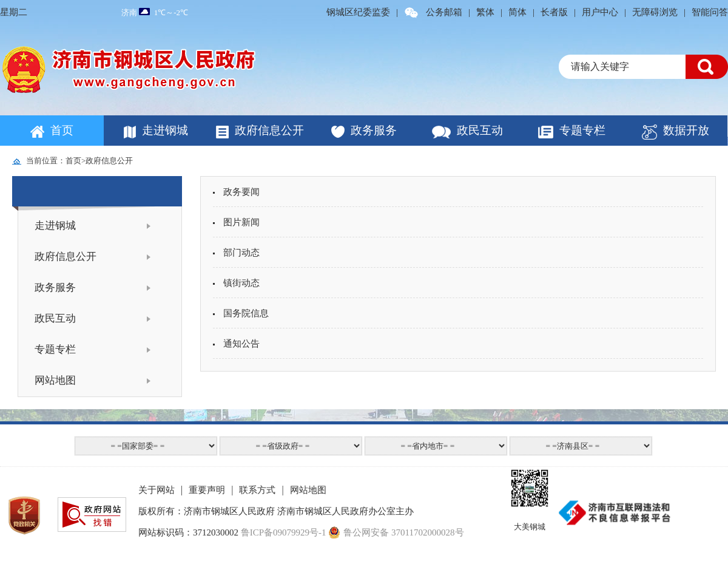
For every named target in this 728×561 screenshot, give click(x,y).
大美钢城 (530, 527)
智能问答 (710, 12)
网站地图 (55, 380)
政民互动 (480, 130)
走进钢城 (165, 130)
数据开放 (686, 130)
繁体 (485, 12)
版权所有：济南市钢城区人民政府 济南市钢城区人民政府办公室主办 (276, 511)
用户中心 (600, 12)
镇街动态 (236, 283)
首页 (62, 130)
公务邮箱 (444, 12)
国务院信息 (241, 313)
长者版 (554, 12)
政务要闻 (236, 192)
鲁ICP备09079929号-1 (284, 532)
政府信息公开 (269, 130)
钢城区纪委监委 (358, 12)
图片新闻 (236, 222)
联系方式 (257, 490)
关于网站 (157, 490)
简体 (517, 12)
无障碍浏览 (655, 12)
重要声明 (207, 490)
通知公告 (236, 344)
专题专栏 (582, 130)
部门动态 (236, 253)
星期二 (14, 12)
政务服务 (374, 130)
